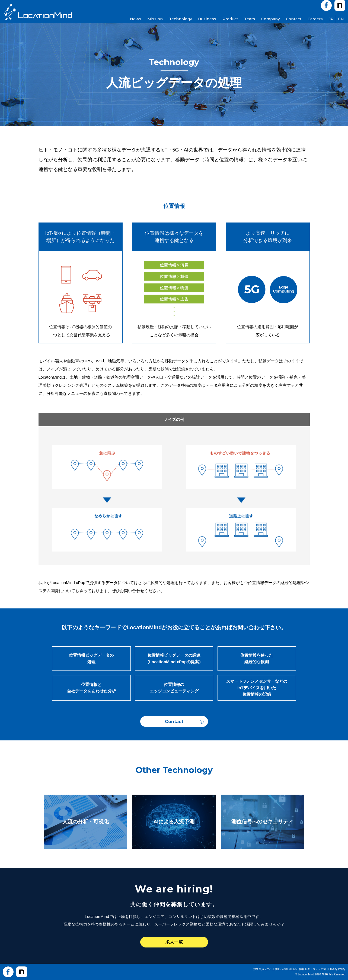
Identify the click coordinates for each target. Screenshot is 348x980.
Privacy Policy (337, 969)
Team (250, 19)
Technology (181, 19)
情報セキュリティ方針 (313, 969)
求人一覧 (174, 942)
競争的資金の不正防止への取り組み (275, 969)
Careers (315, 19)
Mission (155, 19)
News (136, 19)
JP (331, 19)
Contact (294, 19)
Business (207, 19)
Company (271, 19)
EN (341, 19)
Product (230, 19)
